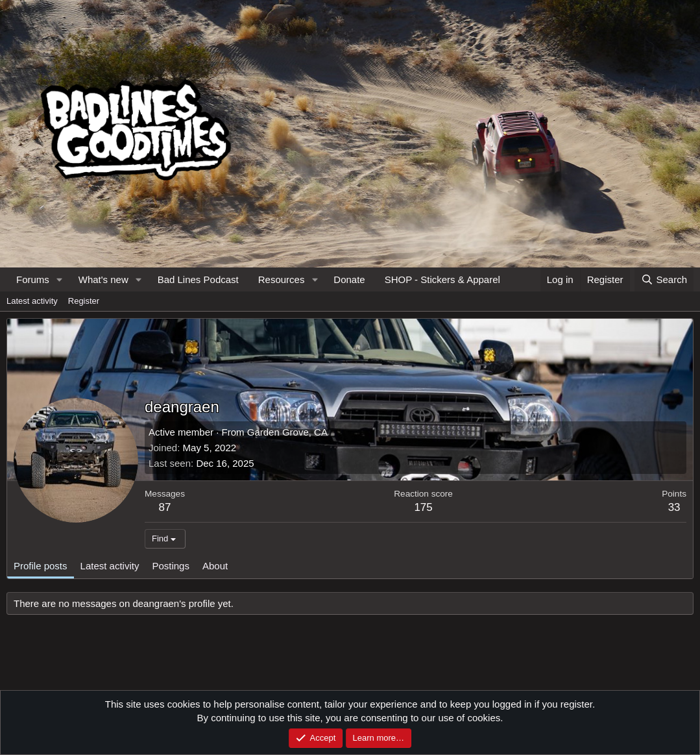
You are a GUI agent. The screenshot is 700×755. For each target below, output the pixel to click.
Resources (282, 279)
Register (84, 301)
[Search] (664, 279)
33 (674, 507)
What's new (103, 279)
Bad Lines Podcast (198, 279)
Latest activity (32, 301)
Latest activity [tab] (110, 566)
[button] (60, 279)
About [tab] (215, 566)
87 (165, 507)
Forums (33, 279)
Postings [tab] (171, 566)
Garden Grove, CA (287, 432)
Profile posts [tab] (41, 566)
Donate (349, 279)
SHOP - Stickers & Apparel (442, 279)
